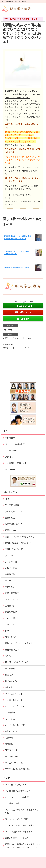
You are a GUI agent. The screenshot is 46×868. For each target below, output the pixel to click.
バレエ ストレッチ (14, 700)
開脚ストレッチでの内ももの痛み (20, 537)
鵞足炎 (8, 581)
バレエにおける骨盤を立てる (18, 791)
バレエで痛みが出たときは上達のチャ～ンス (23, 811)
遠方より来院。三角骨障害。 (18, 838)
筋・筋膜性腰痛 (12, 505)
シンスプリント (12, 599)
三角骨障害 (10, 606)
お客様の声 (10, 438)
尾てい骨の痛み (12, 756)
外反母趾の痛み (12, 650)
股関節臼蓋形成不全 (14, 524)
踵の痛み (10, 675)
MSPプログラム (12, 750)
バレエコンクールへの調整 (17, 797)
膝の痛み (9, 555)
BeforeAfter (10, 469)
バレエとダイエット (14, 694)
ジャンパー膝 (11, 562)
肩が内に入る (11, 681)
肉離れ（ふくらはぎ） (15, 549)
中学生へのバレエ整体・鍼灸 (18, 769)
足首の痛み (10, 624)
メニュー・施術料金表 (15, 444)
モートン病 (10, 719)
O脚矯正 (9, 687)
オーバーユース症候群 (15, 725)
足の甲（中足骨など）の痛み (19, 662)
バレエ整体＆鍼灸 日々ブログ (19, 785)
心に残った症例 (12, 803)
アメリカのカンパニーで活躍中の (20, 825)
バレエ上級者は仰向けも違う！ (19, 832)
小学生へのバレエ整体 (15, 763)
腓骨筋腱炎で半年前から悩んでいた (17, 268)
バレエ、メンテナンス (15, 706)
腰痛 (7, 499)
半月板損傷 (10, 574)
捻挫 (7, 631)
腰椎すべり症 (11, 731)
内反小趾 (9, 738)
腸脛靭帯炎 (10, 587)
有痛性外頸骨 (11, 637)
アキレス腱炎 (11, 618)
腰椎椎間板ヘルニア (14, 512)
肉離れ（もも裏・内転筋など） (19, 543)
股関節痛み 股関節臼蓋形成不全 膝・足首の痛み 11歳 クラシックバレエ (23, 846)
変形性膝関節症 (12, 593)
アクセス (9, 457)
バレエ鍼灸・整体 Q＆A (16, 463)
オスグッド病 (11, 568)
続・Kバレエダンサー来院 (16, 819)
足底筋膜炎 (10, 713)
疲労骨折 (9, 744)
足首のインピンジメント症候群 (19, 643)
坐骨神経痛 (10, 518)
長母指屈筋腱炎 (12, 612)
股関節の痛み (11, 530)
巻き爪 (8, 656)
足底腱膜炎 (10, 669)
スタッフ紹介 (11, 450)
